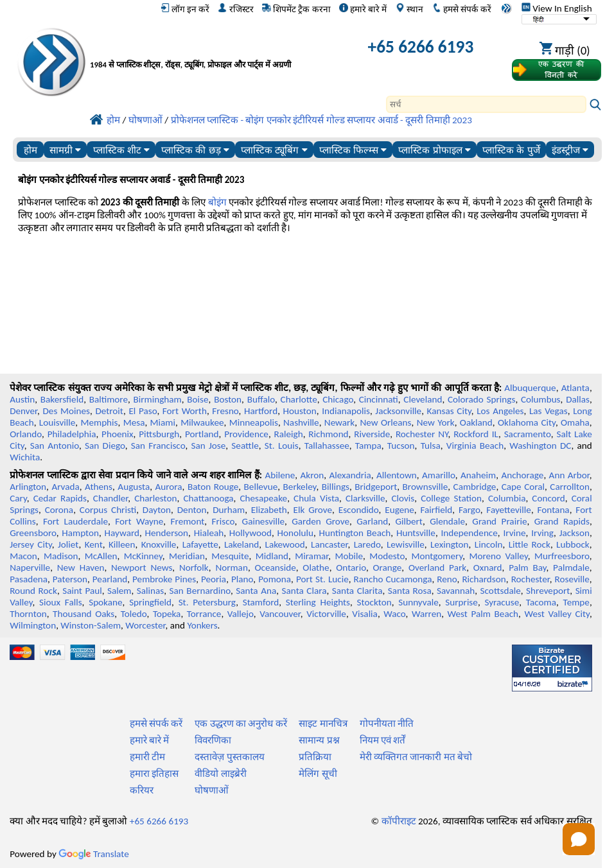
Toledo (134, 614)
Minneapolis (254, 422)
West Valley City (557, 614)
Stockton (374, 602)
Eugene (399, 510)
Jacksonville (398, 411)
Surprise (461, 602)
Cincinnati (379, 399)
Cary (18, 498)
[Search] (486, 104)
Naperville (30, 568)
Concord (548, 498)
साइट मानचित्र (323, 724)
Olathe (316, 568)
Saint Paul (82, 591)
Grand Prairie (499, 521)
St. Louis (282, 446)
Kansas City (449, 411)
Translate (94, 854)
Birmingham (158, 399)
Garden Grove (320, 521)
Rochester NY (422, 434)
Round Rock (33, 591)
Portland (202, 434)
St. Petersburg (207, 602)
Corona (59, 510)
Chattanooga (208, 498)
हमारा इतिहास (154, 774)
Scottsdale (501, 591)
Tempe (576, 602)
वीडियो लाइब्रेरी (220, 774)
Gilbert (408, 521)
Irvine (514, 533)
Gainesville (263, 521)
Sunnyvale (418, 602)
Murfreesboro (562, 556)
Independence (469, 533)
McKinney (143, 556)
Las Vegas (548, 411)
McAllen (101, 556)
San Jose (208, 446)
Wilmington (33, 625)
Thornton (28, 614)
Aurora (169, 487)
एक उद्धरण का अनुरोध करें (241, 724)
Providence (246, 434)
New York (436, 422)
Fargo (469, 510)
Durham (229, 510)
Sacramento (528, 434)
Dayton (157, 510)
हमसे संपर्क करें (462, 9)
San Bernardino (200, 591)
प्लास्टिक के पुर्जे (511, 150)
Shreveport (548, 591)
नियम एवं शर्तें (383, 740)
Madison (61, 556)
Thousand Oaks (83, 614)
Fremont (188, 521)
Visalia (365, 614)
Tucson (401, 446)
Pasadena (29, 579)
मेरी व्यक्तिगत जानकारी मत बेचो (416, 757)
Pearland (110, 579)
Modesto (387, 556)
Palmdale (571, 568)
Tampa (368, 446)
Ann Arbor (569, 475)
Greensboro (33, 533)
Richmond (328, 434)
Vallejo (241, 614)
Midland (272, 556)
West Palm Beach (483, 614)
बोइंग (217, 202)
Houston (300, 411)
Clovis (403, 498)
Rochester (531, 579)
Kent (94, 544)
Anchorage (522, 475)
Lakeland (241, 544)
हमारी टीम (147, 757)
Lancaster (329, 544)
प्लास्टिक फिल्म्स (353, 150)
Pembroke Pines (164, 579)
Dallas (578, 399)
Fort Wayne (139, 521)
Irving (542, 533)
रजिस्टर (235, 9)
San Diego (105, 446)
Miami (163, 422)
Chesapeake (263, 498)
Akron (312, 475)
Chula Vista (316, 498)
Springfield (150, 602)
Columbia (507, 498)
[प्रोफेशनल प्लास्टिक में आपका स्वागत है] (210, 49)
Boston (228, 399)
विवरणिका (213, 740)
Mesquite (230, 556)
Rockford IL (476, 434)
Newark (339, 422)
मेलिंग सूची (318, 774)
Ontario (351, 568)
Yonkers (202, 625)
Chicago (338, 399)
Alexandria (350, 475)
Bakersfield (62, 399)
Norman (232, 568)
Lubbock (573, 544)
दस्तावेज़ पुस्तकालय (229, 757)
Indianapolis (346, 411)
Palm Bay (527, 568)
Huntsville (416, 533)
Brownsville (425, 487)
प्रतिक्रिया (315, 757)
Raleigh (289, 434)
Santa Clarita (357, 591)
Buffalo (261, 399)
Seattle (245, 446)
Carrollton (570, 487)
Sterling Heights (318, 602)
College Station (451, 498)
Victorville (326, 614)
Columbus (541, 399)
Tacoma (541, 602)
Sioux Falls (61, 602)
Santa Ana (256, 591)
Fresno (225, 411)
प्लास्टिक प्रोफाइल (434, 150)
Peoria (214, 579)
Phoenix (117, 434)
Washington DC (540, 446)
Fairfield (437, 510)
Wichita (25, 457)
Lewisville (406, 544)
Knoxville (159, 544)
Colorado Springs (481, 399)
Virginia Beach (475, 446)
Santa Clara (304, 591)
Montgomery (437, 556)
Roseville (572, 579)
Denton (192, 510)
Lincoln (489, 544)
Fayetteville (509, 510)
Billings (336, 487)
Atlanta (575, 388)
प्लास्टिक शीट (121, 150)
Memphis (99, 422)
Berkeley (300, 487)
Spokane (105, 602)
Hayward (122, 533)
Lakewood (285, 544)
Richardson (484, 579)
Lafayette (200, 544)
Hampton (80, 533)
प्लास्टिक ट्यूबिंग (274, 150)
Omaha (575, 422)
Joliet (68, 544)
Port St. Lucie (322, 579)
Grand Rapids (562, 521)
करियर (142, 790)
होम (31, 150)
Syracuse (502, 602)
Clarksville (365, 498)
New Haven (81, 568)
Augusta (134, 487)
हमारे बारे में (363, 9)
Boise (197, 399)
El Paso (143, 411)
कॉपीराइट (399, 821)
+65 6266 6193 (421, 47)
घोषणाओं (212, 790)
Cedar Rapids (60, 498)
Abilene (280, 475)
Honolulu (295, 533)
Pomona (275, 579)
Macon (23, 556)
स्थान (409, 9)
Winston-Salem (91, 625)
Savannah (456, 591)
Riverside (372, 434)
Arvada (65, 487)
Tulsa (431, 446)
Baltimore (109, 399)
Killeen (122, 544)
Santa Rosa (410, 591)
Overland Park (437, 568)
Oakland (476, 422)
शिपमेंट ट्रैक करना (296, 9)
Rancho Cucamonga (393, 579)
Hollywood (250, 533)
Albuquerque (530, 388)
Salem (119, 591)
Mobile (349, 556)
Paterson (70, 579)
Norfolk (194, 568)
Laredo (367, 544)
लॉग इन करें (185, 9)
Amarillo (439, 475)
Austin (22, 399)
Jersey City (31, 544)
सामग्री (65, 150)
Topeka (167, 614)
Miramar (311, 556)
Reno (447, 579)
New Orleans (385, 422)
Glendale (447, 521)
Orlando (26, 434)
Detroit (109, 411)
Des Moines (66, 411)
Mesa (134, 422)
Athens (99, 487)
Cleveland (423, 399)
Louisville (57, 422)
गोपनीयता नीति (387, 724)
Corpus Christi (108, 510)
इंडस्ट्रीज (570, 150)
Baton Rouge (213, 487)
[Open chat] (579, 839)
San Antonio (55, 446)
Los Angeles (500, 411)
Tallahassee (327, 446)
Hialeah (209, 533)
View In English (557, 8)
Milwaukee (202, 422)
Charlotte (299, 399)
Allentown (397, 475)
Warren (426, 614)
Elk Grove (313, 510)
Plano (242, 579)
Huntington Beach (355, 533)
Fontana (554, 510)
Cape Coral (523, 487)
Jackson (575, 533)
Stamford (261, 602)
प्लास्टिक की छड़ (195, 150)
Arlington (28, 487)
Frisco (224, 521)
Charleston (155, 498)
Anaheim (478, 475)
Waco (394, 614)
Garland (372, 521)
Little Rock (530, 544)
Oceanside (275, 568)
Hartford (261, 411)
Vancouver (280, 614)
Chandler (110, 498)
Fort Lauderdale (75, 521)
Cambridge (475, 487)
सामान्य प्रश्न (319, 740)
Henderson (167, 533)
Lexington (450, 544)
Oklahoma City (527, 422)
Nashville (301, 422)
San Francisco (158, 446)
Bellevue (261, 487)
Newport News (142, 568)
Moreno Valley (498, 556)
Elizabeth (269, 510)
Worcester (145, 625)
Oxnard (488, 568)
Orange (387, 568)
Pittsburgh (159, 434)
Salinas (150, 591)
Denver (23, 411)
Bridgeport (376, 487)
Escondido (359, 510)
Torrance (204, 614)
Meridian (187, 556)
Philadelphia (72, 434)
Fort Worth (185, 411)
